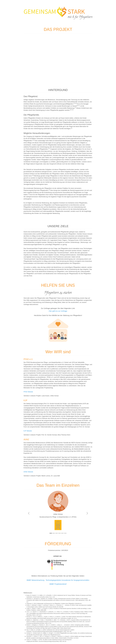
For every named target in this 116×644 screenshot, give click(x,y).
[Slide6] (65, 533)
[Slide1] (51, 533)
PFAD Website (28, 392)
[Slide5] (62, 533)
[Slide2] (54, 533)
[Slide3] (57, 533)
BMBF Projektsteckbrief (58, 584)
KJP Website (28, 431)
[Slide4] (59, 533)
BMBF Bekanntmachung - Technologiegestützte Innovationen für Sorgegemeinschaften (58, 580)
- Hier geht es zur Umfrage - (58, 311)
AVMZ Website (28, 472)
